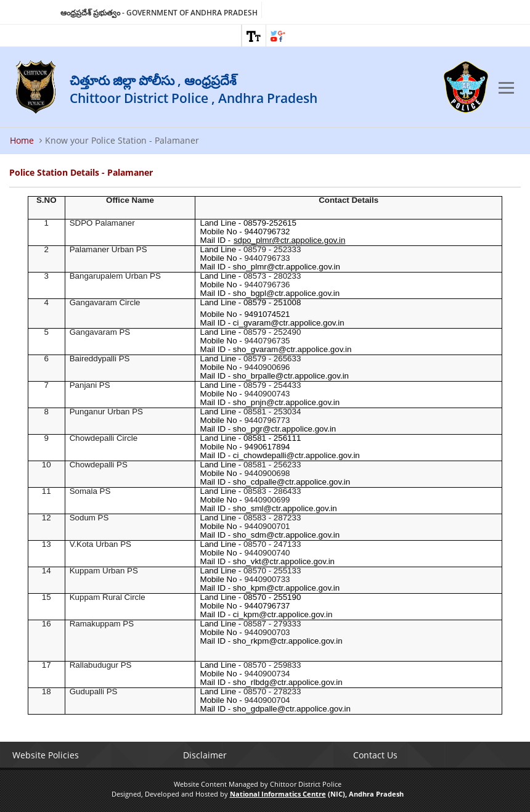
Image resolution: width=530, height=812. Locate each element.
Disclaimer (205, 755)
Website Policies (46, 755)
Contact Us (375, 755)
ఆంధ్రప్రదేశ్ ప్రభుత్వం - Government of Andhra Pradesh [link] (159, 13)
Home (22, 140)
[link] (254, 36)
